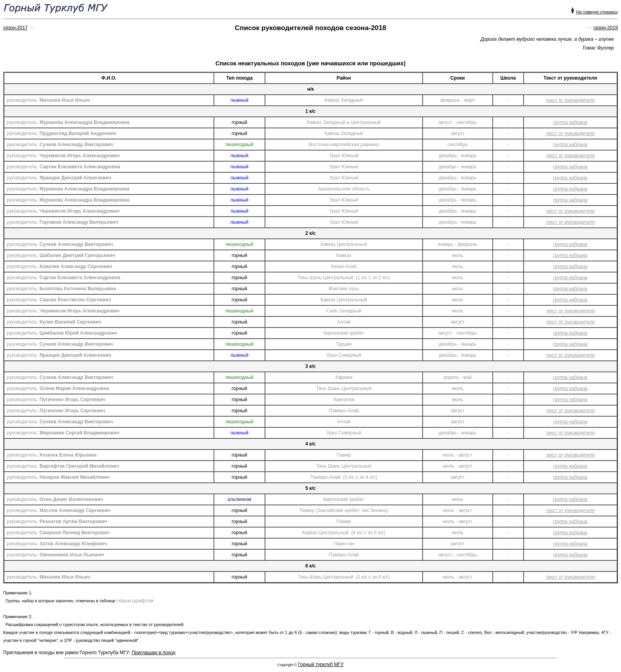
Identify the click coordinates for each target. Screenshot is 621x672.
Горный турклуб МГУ (321, 664)
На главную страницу (597, 12)
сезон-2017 (15, 28)
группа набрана (571, 122)
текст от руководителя (570, 100)
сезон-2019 (606, 28)
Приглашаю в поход (153, 653)
